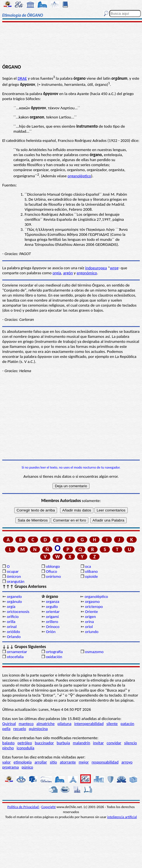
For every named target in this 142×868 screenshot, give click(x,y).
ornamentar (17, 652)
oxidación (54, 657)
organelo (14, 597)
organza (53, 602)
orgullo (52, 607)
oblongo (53, 566)
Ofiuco (51, 571)
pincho (8, 748)
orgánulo (14, 602)
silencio (131, 743)
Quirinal (9, 724)
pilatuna (65, 724)
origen (90, 617)
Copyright (48, 807)
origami (52, 617)
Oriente (91, 612)
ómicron (14, 576)
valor (6, 762)
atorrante (68, 762)
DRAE (22, 78)
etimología (23, 762)
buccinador (44, 743)
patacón (127, 724)
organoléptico (79, 176)
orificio (13, 617)
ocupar (13, 571)
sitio (53, 762)
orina (89, 622)
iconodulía (26, 748)
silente (112, 724)
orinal (12, 627)
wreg (114, 268)
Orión (51, 632)
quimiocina (38, 729)
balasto (8, 743)
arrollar (41, 762)
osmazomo (94, 652)
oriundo (92, 632)
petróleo (25, 743)
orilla (11, 622)
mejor (84, 762)
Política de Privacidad (23, 807)
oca (88, 566)
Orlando (14, 637)
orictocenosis (18, 612)
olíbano (91, 571)
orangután (16, 581)
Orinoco (53, 627)
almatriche (45, 724)
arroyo (127, 762)
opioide (91, 576)
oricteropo (94, 607)
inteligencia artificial (122, 817)
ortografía (54, 652)
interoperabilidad (89, 724)
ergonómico (87, 273)
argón (68, 273)
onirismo (53, 576)
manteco (26, 724)
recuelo (20, 729)
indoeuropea (96, 268)
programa (10, 767)
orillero (52, 622)
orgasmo (92, 602)
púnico (27, 767)
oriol (89, 627)
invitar (99, 743)
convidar (114, 743)
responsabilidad (105, 762)
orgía (57, 273)
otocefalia (15, 657)
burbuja (63, 743)
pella (6, 729)
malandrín (81, 743)
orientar (53, 612)
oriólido (13, 632)
